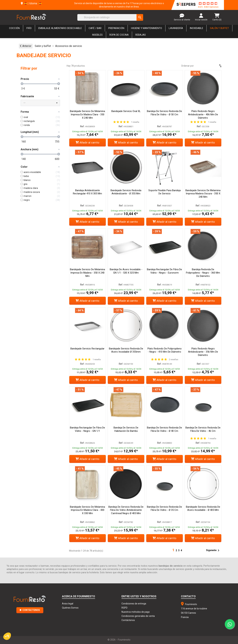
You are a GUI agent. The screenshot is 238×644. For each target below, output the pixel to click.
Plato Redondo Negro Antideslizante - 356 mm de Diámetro (203, 352)
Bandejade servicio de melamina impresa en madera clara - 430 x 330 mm (87, 510)
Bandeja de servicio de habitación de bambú (126, 429)
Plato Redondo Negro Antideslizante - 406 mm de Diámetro (203, 114)
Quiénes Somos (70, 608)
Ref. (82, 126)
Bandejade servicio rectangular (87, 349)
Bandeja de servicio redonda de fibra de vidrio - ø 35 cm (164, 508)
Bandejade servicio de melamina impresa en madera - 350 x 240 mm (87, 273)
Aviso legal (68, 604)
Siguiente (213, 550)
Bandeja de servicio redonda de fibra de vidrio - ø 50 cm (164, 113)
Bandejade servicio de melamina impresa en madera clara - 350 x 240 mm (87, 114)
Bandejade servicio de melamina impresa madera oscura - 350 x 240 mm (203, 194)
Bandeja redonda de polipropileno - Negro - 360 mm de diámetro (203, 273)
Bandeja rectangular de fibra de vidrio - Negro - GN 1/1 (87, 429)
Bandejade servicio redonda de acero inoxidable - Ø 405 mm (203, 508)
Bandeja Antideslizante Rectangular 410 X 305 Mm (87, 192)
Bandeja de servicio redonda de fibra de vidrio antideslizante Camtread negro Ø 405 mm (126, 510)
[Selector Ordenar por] (211, 66)
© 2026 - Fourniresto (119, 640)
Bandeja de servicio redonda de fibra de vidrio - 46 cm (203, 429)
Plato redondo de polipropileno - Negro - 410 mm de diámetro (165, 350)
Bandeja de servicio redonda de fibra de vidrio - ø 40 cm (164, 429)
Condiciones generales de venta (138, 616)
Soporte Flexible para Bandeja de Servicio (165, 192)
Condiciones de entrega (134, 604)
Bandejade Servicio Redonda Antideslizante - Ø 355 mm (126, 192)
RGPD (124, 608)
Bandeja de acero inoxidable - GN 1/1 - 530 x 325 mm (126, 271)
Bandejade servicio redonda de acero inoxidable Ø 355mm (126, 350)
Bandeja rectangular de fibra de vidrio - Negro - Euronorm (164, 271)
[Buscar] (110, 17)
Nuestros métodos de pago (136, 612)
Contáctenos (30, 610)
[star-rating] (208, 3)
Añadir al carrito (87, 142)
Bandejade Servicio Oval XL (126, 111)
